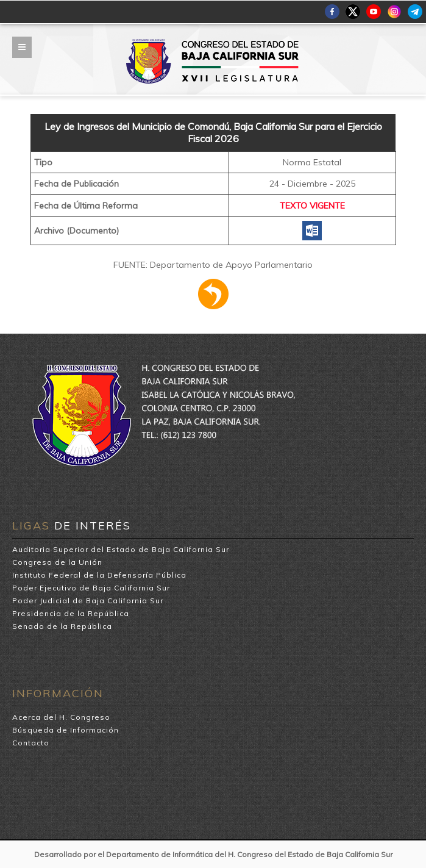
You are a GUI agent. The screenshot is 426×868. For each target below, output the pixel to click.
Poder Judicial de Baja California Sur (88, 601)
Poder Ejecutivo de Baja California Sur (91, 588)
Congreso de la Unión (57, 562)
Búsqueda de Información (66, 730)
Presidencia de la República (71, 613)
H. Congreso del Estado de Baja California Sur (213, 43)
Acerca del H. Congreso (61, 717)
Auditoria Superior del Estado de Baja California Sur (121, 549)
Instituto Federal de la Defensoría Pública (99, 575)
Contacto (31, 743)
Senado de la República (62, 626)
